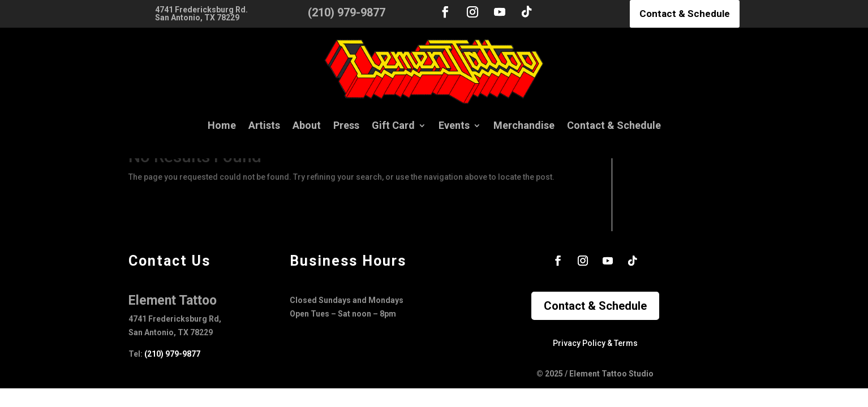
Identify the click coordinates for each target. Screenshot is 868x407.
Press (346, 125)
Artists (264, 125)
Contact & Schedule (685, 14)
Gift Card (393, 125)
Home (222, 125)
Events (454, 125)
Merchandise (524, 125)
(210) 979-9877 (172, 354)
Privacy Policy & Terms (595, 343)
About (307, 125)
